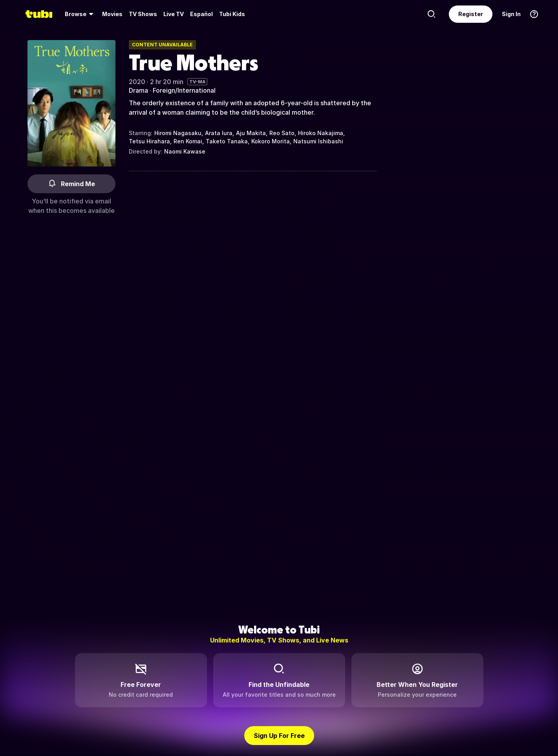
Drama (138, 90)
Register (471, 14)
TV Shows (143, 14)
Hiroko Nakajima (321, 133)
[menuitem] (80, 14)
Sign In (511, 14)
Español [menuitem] (201, 14)
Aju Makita (251, 133)
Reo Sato (282, 133)
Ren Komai (188, 141)
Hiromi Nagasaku (178, 133)
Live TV (174, 14)
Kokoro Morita (271, 141)
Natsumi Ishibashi (318, 141)
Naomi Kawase (185, 151)
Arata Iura (219, 133)
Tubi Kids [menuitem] (232, 14)
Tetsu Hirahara (149, 141)
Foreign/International (184, 90)
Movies (112, 14)
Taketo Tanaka (227, 141)
